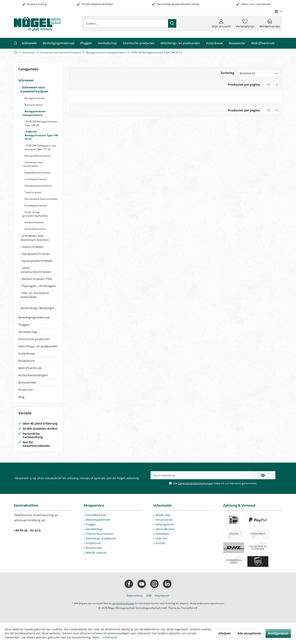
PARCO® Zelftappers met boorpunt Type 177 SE (40, 147)
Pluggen (24, 325)
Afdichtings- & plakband (101, 538)
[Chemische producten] (139, 43)
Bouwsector (27, 361)
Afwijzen (225, 633)
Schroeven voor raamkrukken (33, 164)
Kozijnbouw (27, 353)
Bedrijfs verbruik (96, 553)
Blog (21, 397)
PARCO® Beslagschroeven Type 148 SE (41, 123)
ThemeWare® (189, 608)
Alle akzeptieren (249, 633)
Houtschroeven (32, 247)
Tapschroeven (33, 192)
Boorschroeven (33, 105)
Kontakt (161, 543)
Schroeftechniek (96, 515)
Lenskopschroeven (35, 179)
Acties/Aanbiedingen (33, 375)
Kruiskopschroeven (35, 205)
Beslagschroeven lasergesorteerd (34, 113)
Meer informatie (105, 637)
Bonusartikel (27, 382)
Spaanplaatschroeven (37, 261)
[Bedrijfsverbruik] (263, 43)
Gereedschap (28, 332)
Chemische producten (34, 339)
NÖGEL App (163, 515)
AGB (149, 596)
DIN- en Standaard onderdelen (34, 295)
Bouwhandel (94, 548)
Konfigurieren (278, 633)
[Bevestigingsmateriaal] (59, 43)
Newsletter (162, 534)
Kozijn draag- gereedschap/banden (35, 214)
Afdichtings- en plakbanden (38, 346)
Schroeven (26, 80)
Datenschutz (135, 596)
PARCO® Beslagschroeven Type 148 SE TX (41, 135)
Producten (26, 390)
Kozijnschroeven (34, 222)
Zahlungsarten (165, 524)
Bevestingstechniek (98, 520)
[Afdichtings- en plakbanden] (180, 43)
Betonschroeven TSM (37, 279)
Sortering (227, 73)
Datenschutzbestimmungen (195, 483)
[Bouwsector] (237, 43)
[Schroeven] (29, 43)
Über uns (161, 538)
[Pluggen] (86, 43)
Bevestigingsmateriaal (34, 317)
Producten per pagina (244, 85)
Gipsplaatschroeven (36, 254)
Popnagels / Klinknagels (38, 286)
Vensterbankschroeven (38, 186)
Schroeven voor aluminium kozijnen (35, 238)
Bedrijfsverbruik (30, 368)
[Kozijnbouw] (214, 43)
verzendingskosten (123, 603)
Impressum (162, 596)
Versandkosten (165, 529)
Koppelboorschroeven (37, 173)
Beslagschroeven (34, 98)
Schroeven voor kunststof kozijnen (34, 89)
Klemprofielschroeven (37, 156)
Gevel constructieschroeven (36, 270)
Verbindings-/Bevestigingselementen (39, 308)
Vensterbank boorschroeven (41, 199)
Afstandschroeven (35, 229)
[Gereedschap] (107, 43)
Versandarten (164, 520)
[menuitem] (270, 23)
